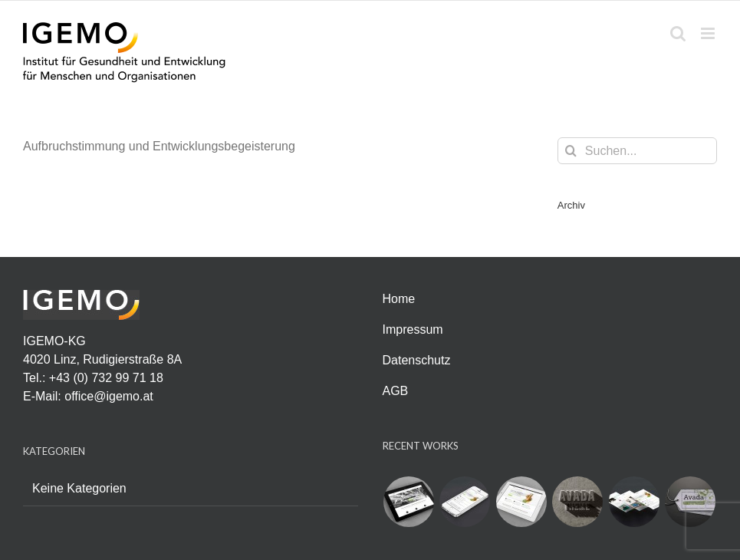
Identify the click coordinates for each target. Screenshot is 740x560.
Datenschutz (417, 360)
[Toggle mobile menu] (709, 33)
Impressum (413, 329)
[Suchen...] (637, 151)
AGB (396, 391)
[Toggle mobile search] (678, 33)
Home (399, 299)
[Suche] (571, 151)
